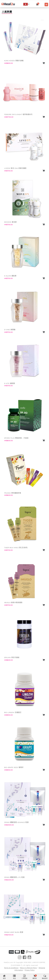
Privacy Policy (30, 970)
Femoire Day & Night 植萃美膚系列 (18, 114)
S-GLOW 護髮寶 (10, 276)
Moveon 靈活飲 (10, 222)
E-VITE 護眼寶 (10, 383)
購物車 (35, 977)
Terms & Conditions (11, 968)
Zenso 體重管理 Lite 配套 (14, 877)
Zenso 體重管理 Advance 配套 (16, 822)
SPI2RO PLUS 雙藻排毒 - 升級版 (16, 438)
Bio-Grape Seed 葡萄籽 (14, 767)
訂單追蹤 (24, 977)
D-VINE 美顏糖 (10, 330)
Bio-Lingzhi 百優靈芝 (13, 712)
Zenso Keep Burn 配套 (14, 932)
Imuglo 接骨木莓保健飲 (13, 602)
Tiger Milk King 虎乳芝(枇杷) (16, 548)
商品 (14, 977)
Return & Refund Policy (29, 968)
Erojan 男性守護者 (12, 657)
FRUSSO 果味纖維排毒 (13, 493)
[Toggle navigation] (46, 5)
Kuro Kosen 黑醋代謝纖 (14, 61)
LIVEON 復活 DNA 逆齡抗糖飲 (15, 168)
